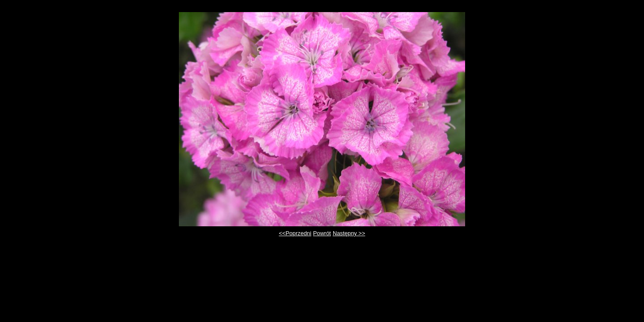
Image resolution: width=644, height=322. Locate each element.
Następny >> (349, 233)
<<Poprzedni (295, 233)
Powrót (322, 233)
